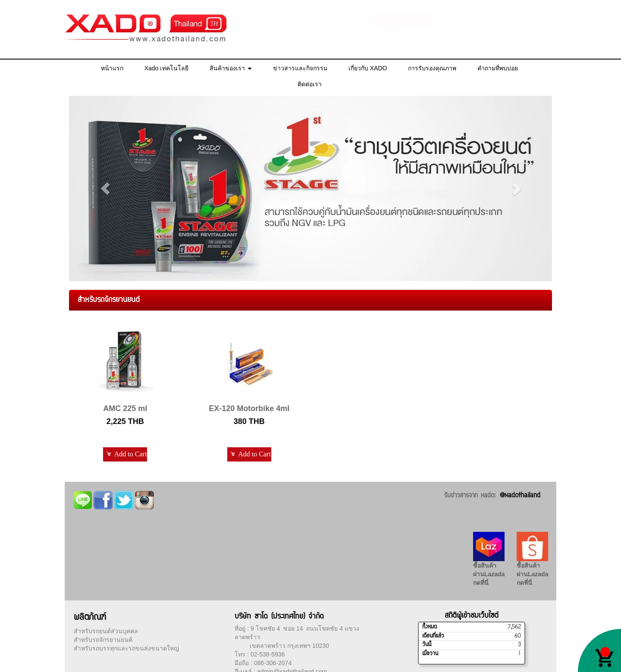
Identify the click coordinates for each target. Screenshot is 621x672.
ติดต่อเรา (310, 84)
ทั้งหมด (430, 627)
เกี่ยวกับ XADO (368, 68)
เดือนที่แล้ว (433, 636)
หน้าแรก (112, 68)
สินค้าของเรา (231, 68)
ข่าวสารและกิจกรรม (300, 68)
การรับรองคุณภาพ (432, 68)
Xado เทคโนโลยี (167, 68)
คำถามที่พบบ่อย (498, 68)
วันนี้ (427, 645)
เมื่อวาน (430, 654)
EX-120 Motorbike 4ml (249, 408)
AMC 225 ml (125, 408)
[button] (105, 188)
